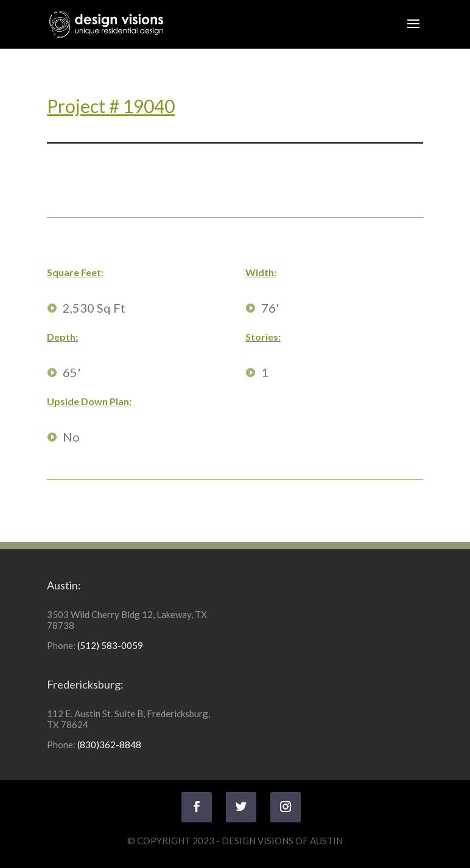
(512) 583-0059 (110, 645)
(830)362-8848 (109, 745)
